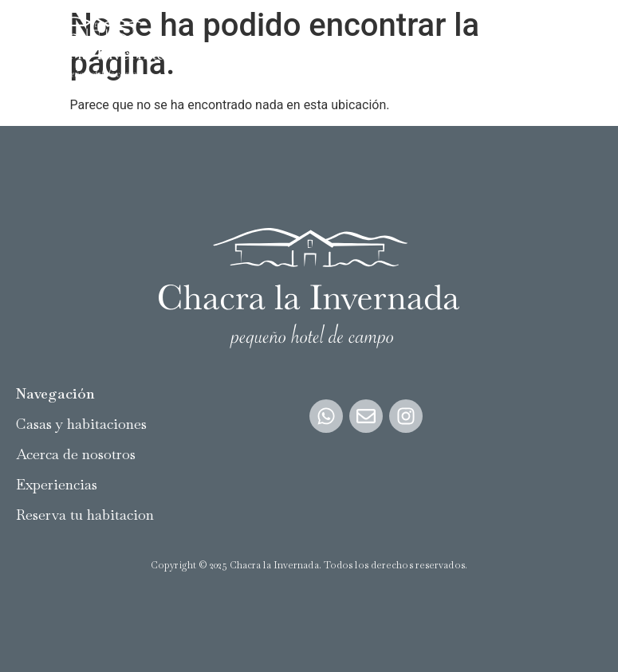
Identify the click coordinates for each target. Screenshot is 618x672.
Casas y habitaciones (81, 424)
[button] (589, 48)
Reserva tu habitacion (85, 515)
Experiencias (57, 484)
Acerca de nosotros (76, 454)
